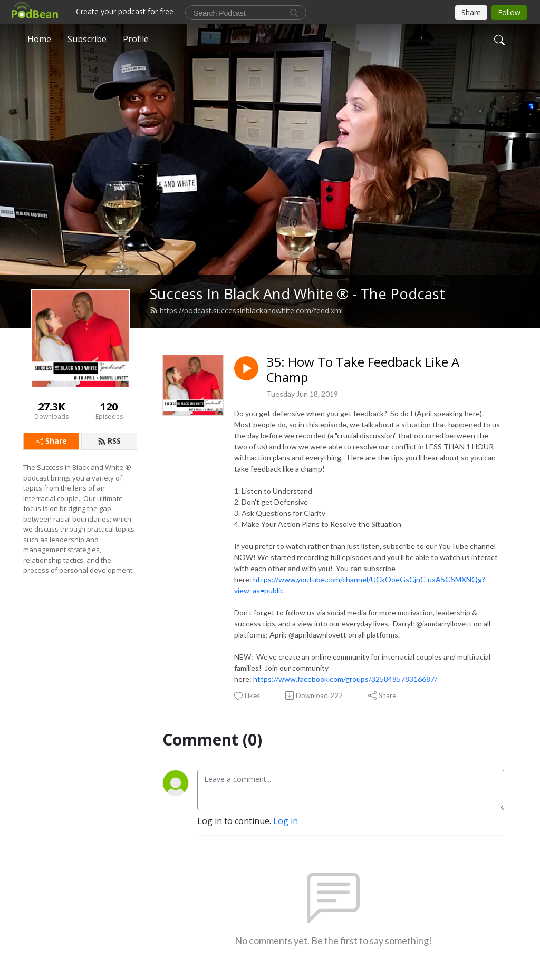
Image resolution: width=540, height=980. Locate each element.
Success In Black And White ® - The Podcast (297, 294)
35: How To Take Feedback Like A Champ (363, 370)
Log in (286, 821)
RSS (109, 441)
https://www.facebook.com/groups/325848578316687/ (345, 679)
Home (39, 39)
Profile (136, 39)
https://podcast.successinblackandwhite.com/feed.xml (246, 311)
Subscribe (87, 39)
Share (51, 441)
